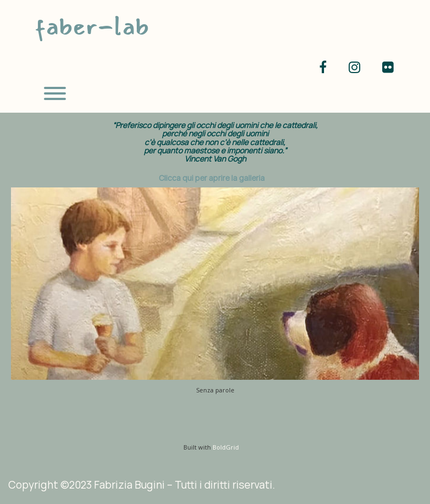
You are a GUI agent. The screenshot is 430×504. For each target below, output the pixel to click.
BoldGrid (226, 447)
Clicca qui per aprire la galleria (212, 178)
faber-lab (92, 26)
